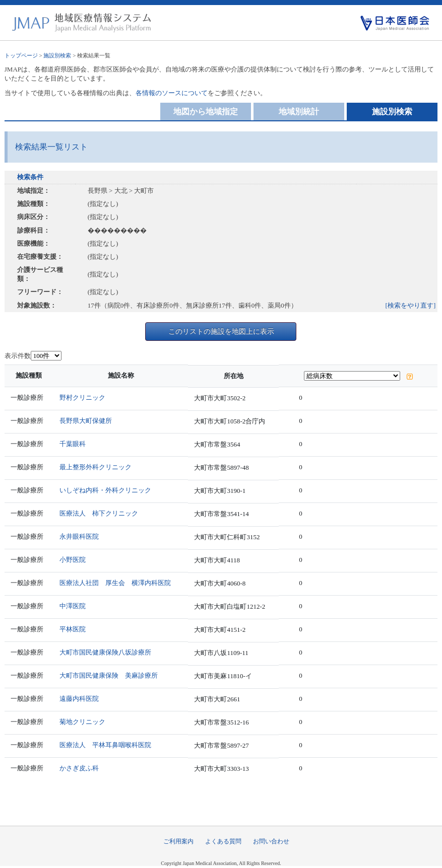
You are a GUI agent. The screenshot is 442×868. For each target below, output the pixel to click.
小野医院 (73, 560)
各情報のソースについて (172, 93)
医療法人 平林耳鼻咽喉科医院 (105, 745)
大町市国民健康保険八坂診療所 (105, 652)
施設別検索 (57, 55)
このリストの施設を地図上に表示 (221, 331)
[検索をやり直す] (411, 305)
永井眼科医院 (79, 536)
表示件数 (18, 356)
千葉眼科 (73, 444)
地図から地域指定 (206, 112)
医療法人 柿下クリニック (99, 513)
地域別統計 (299, 112)
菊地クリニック (82, 722)
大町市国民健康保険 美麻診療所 (109, 675)
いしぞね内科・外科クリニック (105, 490)
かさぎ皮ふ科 (79, 768)
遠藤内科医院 (79, 699)
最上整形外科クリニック (96, 467)
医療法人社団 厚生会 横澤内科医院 (115, 583)
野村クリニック (82, 397)
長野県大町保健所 (86, 421)
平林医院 (73, 629)
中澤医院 (73, 606)
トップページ (21, 55)
